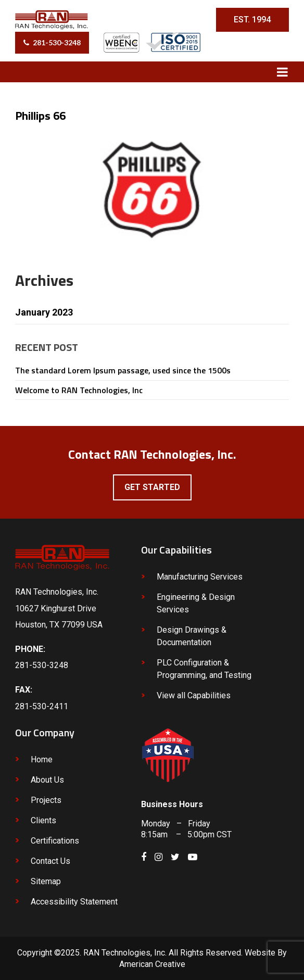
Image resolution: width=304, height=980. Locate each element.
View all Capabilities (194, 695)
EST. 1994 (252, 20)
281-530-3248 (57, 42)
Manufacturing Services (200, 577)
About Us (47, 780)
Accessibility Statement (74, 902)
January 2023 (44, 312)
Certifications (55, 841)
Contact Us (50, 861)
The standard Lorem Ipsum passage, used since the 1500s (123, 370)
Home (42, 759)
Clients (43, 820)
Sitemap (46, 881)
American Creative (152, 964)
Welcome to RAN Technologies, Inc (79, 390)
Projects (46, 800)
